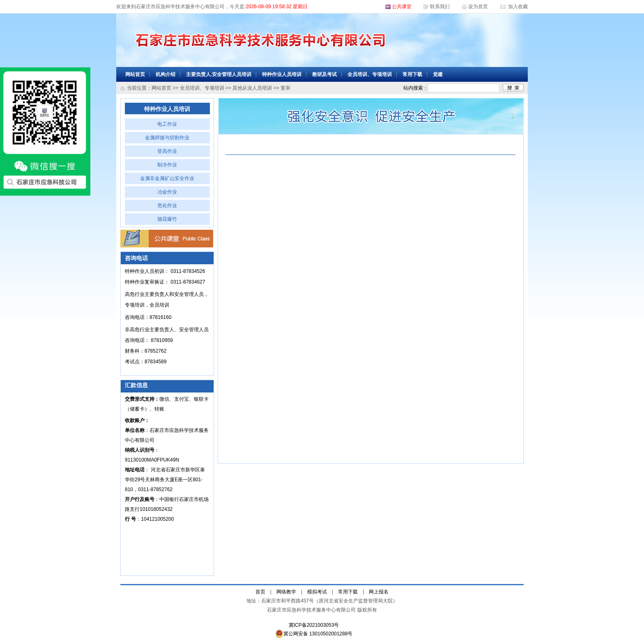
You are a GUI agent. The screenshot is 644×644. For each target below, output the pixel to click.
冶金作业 (167, 192)
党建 (438, 74)
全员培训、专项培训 (370, 74)
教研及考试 (324, 74)
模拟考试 (317, 592)
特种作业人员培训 (282, 74)
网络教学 (286, 592)
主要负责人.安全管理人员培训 (219, 74)
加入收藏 (517, 7)
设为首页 (479, 7)
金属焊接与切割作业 (167, 138)
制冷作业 (167, 165)
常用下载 (412, 74)
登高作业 (167, 151)
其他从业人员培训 (252, 88)
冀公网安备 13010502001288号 (314, 634)
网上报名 (379, 592)
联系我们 (440, 7)
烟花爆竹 (167, 219)
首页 (260, 592)
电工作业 (167, 124)
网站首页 (135, 74)
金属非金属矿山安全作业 (167, 178)
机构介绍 (166, 74)
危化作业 (167, 205)
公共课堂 (402, 7)
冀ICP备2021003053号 (314, 625)
